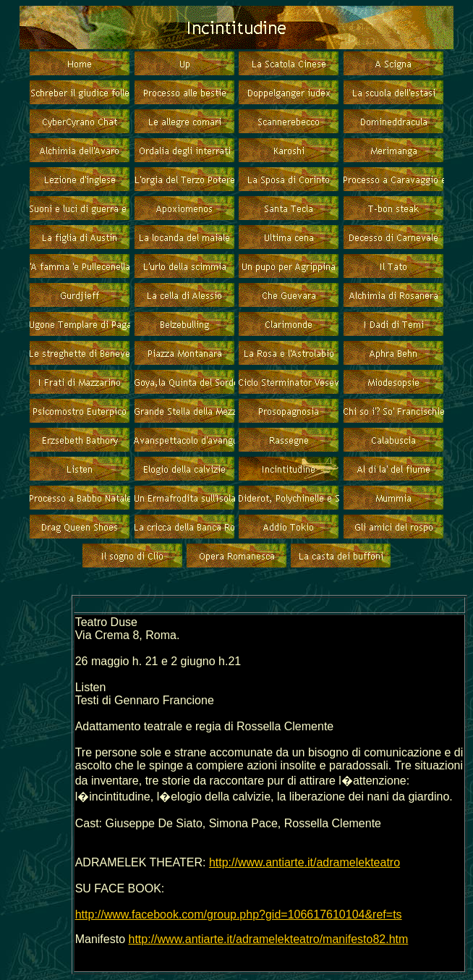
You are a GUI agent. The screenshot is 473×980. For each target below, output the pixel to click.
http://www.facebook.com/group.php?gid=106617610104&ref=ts (239, 914)
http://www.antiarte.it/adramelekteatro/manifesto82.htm (269, 939)
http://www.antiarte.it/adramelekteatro (304, 862)
